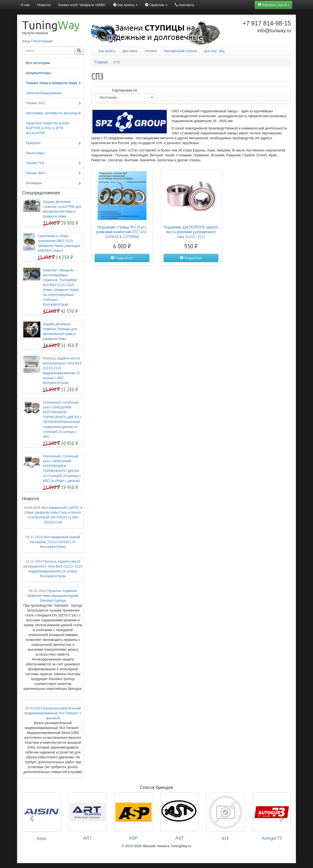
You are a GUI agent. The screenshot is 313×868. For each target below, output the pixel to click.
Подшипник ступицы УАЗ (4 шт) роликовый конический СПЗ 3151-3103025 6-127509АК (122, 232)
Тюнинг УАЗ (54, 103)
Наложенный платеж (180, 51)
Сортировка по (124, 90)
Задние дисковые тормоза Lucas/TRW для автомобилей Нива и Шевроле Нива (62, 209)
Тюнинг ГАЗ (54, 163)
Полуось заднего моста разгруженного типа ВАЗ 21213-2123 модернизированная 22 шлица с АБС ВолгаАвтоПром (62, 370)
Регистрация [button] (43, 41)
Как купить (107, 51)
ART (88, 838)
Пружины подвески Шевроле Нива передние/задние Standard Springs (53, 596)
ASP (134, 838)
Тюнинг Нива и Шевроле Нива (54, 83)
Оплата (151, 51)
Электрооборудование (44, 93)
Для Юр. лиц (214, 51)
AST (180, 838)
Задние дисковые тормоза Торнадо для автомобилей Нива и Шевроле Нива (60, 331)
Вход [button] (26, 41)
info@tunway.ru (274, 31)
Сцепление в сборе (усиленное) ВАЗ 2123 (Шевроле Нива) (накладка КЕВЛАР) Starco (59, 243)
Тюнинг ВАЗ (54, 173)
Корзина (273, 5)
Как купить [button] (125, 5)
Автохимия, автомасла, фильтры (54, 113)
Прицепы (54, 143)
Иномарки (54, 183)
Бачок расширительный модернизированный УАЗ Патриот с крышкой (53, 713)
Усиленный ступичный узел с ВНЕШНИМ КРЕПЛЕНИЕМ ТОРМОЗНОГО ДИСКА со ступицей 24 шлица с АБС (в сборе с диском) (62, 468)
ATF (226, 839)
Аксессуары (35, 153)
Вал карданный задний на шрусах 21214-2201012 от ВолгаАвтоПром (53, 542)
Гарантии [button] (156, 5)
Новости (44, 5)
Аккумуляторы (38, 73)
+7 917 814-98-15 (267, 23)
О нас (25, 5)
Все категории (38, 63)
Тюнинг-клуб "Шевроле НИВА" (82, 5)
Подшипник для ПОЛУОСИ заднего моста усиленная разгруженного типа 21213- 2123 (191, 232)
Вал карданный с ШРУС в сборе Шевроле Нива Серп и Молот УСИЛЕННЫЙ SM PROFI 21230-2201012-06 (53, 515)
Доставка (130, 51)
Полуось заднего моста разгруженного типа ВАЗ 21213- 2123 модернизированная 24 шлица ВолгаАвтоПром (53, 569)
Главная (101, 62)
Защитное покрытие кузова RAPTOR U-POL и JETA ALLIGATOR (48, 128)
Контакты (184, 5)
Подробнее (122, 258)
